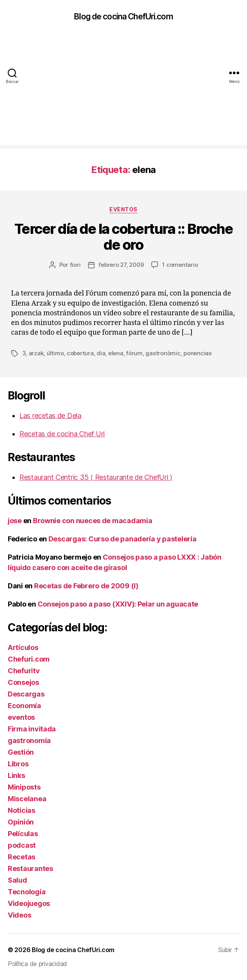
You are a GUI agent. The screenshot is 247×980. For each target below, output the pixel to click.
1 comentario (180, 265)
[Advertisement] (123, 91)
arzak (36, 353)
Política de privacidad (37, 964)
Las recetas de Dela (50, 416)
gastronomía (29, 741)
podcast (22, 845)
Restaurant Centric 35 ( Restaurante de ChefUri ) (96, 477)
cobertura (80, 353)
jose (15, 521)
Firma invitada (32, 729)
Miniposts (24, 787)
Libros (18, 764)
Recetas (22, 857)
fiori (75, 265)
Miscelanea (27, 799)
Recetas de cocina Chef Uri (62, 434)
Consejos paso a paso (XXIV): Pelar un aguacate (118, 604)
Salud (17, 880)
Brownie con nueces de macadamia (93, 521)
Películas (23, 834)
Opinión (21, 822)
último (55, 353)
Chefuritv (24, 671)
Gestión (21, 752)
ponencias (198, 353)
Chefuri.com (29, 659)
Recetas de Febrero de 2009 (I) (86, 586)
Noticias (22, 810)
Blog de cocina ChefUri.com (123, 16)
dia (101, 353)
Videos (19, 915)
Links (16, 775)
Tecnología (27, 892)
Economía (24, 706)
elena (116, 353)
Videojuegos (29, 903)
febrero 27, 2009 (121, 265)
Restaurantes (30, 869)
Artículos (23, 647)
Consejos (23, 682)
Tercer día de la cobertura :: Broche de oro (123, 237)
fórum (134, 353)
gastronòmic (163, 353)
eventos (123, 209)
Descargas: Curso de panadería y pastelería (123, 539)
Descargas (26, 694)
